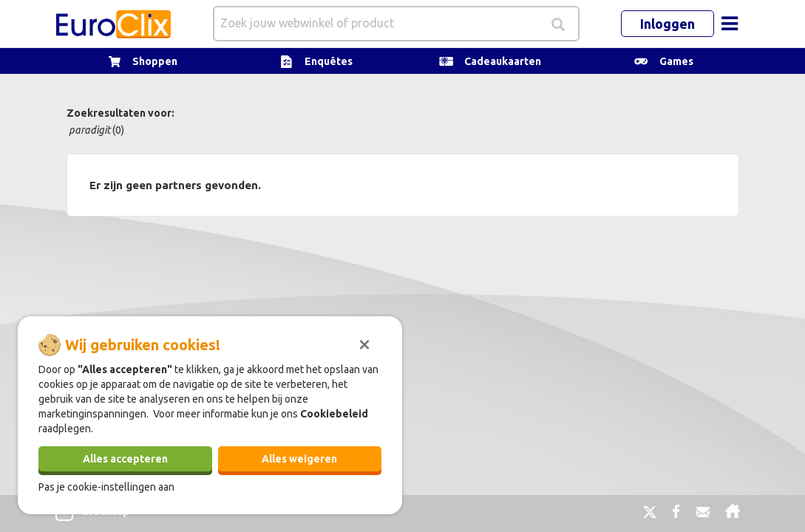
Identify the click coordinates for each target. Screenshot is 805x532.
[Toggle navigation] (730, 24)
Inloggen (668, 24)
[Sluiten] (364, 343)
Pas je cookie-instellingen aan (106, 487)
